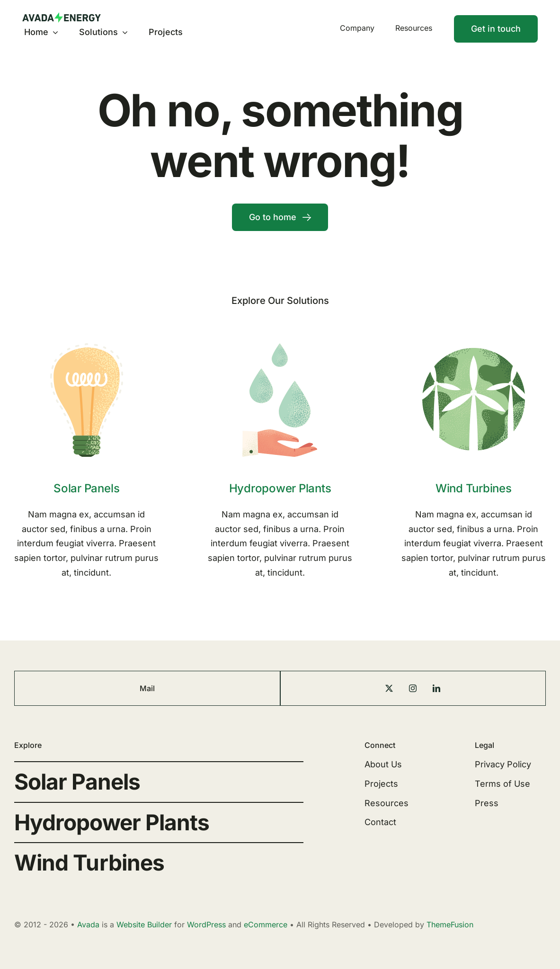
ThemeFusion (450, 925)
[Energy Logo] (62, 16)
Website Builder (144, 925)
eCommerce (266, 925)
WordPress (206, 925)
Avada (88, 925)
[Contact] (496, 29)
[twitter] (389, 688)
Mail (147, 688)
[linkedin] (436, 688)
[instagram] (413, 688)
